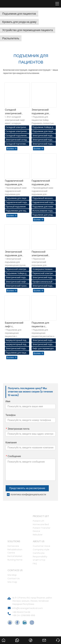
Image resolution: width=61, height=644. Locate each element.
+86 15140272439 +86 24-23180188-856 (24, 614)
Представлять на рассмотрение (27, 488)
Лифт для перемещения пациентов (44, 349)
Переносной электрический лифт (17, 269)
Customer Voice (41, 546)
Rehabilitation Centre (15, 551)
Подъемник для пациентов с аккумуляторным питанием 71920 (41, 325)
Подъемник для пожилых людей (43, 207)
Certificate (39, 553)
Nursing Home (15, 560)
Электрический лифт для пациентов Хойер (17, 282)
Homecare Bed (41, 524)
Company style (41, 550)
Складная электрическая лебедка (17, 132)
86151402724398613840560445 (18, 639)
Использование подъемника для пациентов (43, 211)
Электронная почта (17, 429)
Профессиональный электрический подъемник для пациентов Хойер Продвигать (44, 282)
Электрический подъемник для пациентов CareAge (43, 286)
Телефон (11, 415)
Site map (12, 582)
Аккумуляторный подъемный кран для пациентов (17, 345)
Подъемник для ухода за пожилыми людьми (43, 215)
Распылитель (11, 38)
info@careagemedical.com (28, 608)
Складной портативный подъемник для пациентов (17, 144)
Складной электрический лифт (17, 127)
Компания (11, 443)
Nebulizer (38, 535)
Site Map (12, 575)
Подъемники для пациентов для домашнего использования (16, 211)
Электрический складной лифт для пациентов (17, 140)
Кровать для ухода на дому (19, 22)
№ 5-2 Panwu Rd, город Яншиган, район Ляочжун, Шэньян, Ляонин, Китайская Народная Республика (32, 601)
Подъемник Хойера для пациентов (43, 127)
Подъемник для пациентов (19, 14)
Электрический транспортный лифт (17, 286)
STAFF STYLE (39, 560)
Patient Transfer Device (42, 530)
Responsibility (40, 557)
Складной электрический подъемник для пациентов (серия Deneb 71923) (15, 112)
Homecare (13, 546)
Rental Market (15, 556)
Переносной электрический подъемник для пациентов (40, 254)
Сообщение (13, 456)
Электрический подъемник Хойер (43, 136)
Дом (3, 637)
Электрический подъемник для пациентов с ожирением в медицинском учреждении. (17, 349)
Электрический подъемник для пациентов (13, 254)
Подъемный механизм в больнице (43, 198)
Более (12, 149)
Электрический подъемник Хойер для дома (43, 144)
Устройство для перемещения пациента (28, 30)
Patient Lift (39, 521)
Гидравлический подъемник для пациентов (14, 183)
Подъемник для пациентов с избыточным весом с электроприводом (17, 353)
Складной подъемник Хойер (16, 136)
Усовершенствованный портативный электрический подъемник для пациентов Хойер (44, 269)
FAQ (35, 564)
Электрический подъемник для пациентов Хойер (41, 112)
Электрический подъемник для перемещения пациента (43, 278)
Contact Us (14, 578)
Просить (58, 637)
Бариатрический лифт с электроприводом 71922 (15, 325)
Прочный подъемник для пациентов (17, 207)
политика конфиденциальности (28, 494)
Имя (8, 401)
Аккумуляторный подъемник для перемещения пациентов (17, 340)
